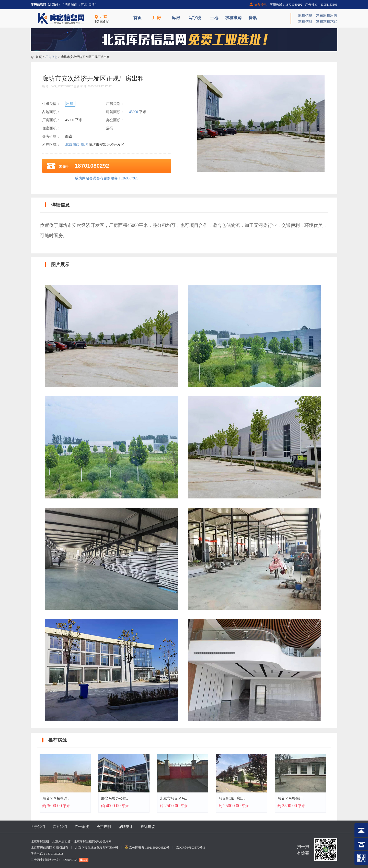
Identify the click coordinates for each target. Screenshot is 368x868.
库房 (176, 18)
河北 (84, 5)
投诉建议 (148, 827)
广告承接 (82, 827)
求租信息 (305, 22)
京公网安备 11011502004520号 (149, 848)
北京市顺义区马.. (173, 798)
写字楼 (195, 18)
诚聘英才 (126, 827)
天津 (91, 5)
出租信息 (305, 16)
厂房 (157, 18)
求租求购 (233, 18)
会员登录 (261, 5)
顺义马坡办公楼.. (115, 798)
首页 (137, 18)
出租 (70, 104)
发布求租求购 (327, 22)
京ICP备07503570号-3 (191, 848)
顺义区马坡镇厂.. (291, 798)
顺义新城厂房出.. (232, 798)
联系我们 (60, 827)
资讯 (252, 18)
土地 (214, 18)
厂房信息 (51, 57)
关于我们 (38, 827)
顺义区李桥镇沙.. (56, 798)
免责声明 (104, 827)
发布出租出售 (327, 16)
